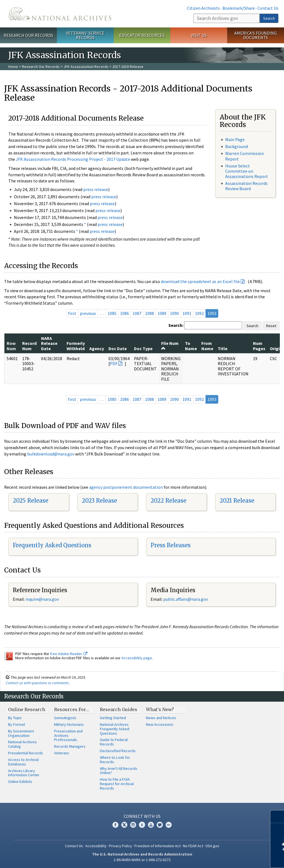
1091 (187, 313)
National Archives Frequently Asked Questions (115, 729)
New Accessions (160, 724)
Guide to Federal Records (114, 742)
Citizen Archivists (203, 8)
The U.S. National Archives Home (60, 14)
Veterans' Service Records (85, 35)
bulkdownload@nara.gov (51, 454)
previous (88, 313)
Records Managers (70, 746)
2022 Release (168, 501)
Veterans (62, 753)
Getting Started (113, 718)
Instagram (133, 825)
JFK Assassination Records (86, 67)
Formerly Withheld (76, 346)
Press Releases (171, 545)
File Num (170, 345)
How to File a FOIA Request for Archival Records (117, 784)
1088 (149, 313)
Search (269, 18)
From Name (207, 346)
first (72, 313)
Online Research (27, 709)
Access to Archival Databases (23, 762)
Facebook (115, 825)
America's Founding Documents (256, 35)
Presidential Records (26, 753)
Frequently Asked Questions (52, 545)
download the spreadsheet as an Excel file (200, 281)
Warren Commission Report (244, 156)
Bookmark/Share (239, 8)
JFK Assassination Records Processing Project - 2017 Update (73, 159)
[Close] (277, 817)
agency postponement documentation (126, 487)
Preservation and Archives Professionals (68, 735)
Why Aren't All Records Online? (119, 771)
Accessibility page (137, 658)
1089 (162, 313)
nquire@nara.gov (43, 599)
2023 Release (99, 501)
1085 (112, 313)
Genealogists (65, 718)
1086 (125, 313)
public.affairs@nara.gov (186, 599)
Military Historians (69, 724)
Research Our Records (28, 35)
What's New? (160, 709)
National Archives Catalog (22, 744)
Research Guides (119, 709)
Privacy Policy (121, 846)
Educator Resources (142, 35)
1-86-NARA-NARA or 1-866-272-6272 (142, 860)
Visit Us (199, 35)
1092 (199, 313)
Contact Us (268, 8)
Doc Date (118, 348)
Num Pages (259, 346)
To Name (191, 346)
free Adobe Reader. (69, 654)
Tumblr (142, 825)
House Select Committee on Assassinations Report (247, 171)
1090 (174, 313)
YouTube (151, 825)
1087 (137, 313)
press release (96, 189)
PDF (114, 363)
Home (13, 67)
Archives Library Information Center (24, 773)
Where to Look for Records (115, 760)
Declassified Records (118, 751)
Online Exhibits (20, 782)
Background (237, 146)
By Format (17, 724)
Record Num (29, 346)
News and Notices (161, 718)
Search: (176, 325)
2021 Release (237, 501)
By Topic (15, 718)
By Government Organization (21, 733)
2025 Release (31, 501)
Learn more (235, 858)
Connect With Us (142, 816)
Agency (97, 348)
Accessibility (96, 846)
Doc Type (143, 348)
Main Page (235, 139)
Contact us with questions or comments (37, 683)
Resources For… (72, 709)
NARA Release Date (49, 343)
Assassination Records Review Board (246, 186)
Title (223, 348)
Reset (271, 326)
